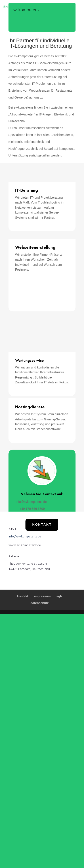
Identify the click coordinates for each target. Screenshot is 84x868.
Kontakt (42, 525)
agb (59, 596)
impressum (42, 596)
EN (5, 7)
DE (11, 7)
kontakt (23, 596)
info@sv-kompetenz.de (25, 536)
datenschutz (40, 603)
